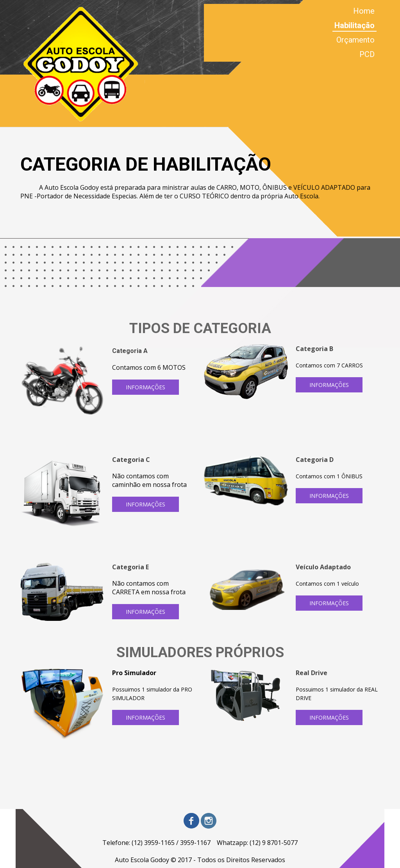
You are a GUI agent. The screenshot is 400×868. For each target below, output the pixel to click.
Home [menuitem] (364, 11)
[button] (146, 387)
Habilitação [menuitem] (354, 25)
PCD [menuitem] (367, 54)
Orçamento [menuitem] (355, 40)
